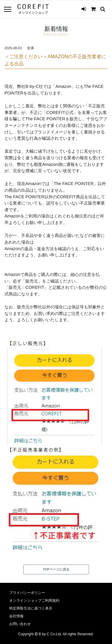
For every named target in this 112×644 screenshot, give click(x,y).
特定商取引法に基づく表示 (31, 608)
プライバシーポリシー (27, 593)
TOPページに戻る (56, 569)
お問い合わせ (20, 624)
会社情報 (16, 616)
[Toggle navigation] (7, 10)
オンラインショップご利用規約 (34, 601)
